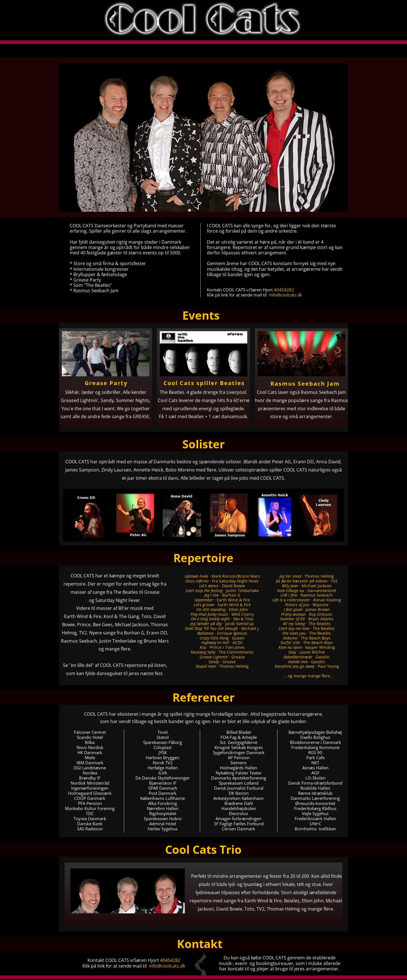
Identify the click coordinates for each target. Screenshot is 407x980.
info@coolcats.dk (285, 295)
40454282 (284, 290)
